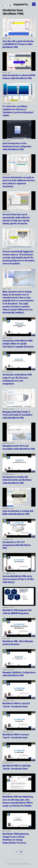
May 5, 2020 (6, 639)
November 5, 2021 (8, 508)
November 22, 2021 (9, 474)
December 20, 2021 (8, 443)
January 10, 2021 (8, 607)
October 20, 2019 (8, 763)
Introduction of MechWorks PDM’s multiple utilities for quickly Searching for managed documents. (18, 344)
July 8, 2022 (6, 175)
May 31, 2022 (7, 289)
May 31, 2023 (7, 38)
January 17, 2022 (8, 409)
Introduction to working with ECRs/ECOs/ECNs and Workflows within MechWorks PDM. (17, 480)
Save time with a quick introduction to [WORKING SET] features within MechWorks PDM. (18, 44)
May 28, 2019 (7, 831)
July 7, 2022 (6, 212)
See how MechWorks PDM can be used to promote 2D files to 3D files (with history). (18, 579)
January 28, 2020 (8, 670)
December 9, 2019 (8, 732)
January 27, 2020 (8, 701)
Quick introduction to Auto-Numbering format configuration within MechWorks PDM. (17, 146)
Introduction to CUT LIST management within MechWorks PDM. (17, 545)
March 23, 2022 (7, 338)
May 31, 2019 (7, 794)
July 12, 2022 (7, 104)
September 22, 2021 (9, 573)
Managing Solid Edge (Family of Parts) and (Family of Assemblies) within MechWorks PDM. (17, 415)
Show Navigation (33, 3)
